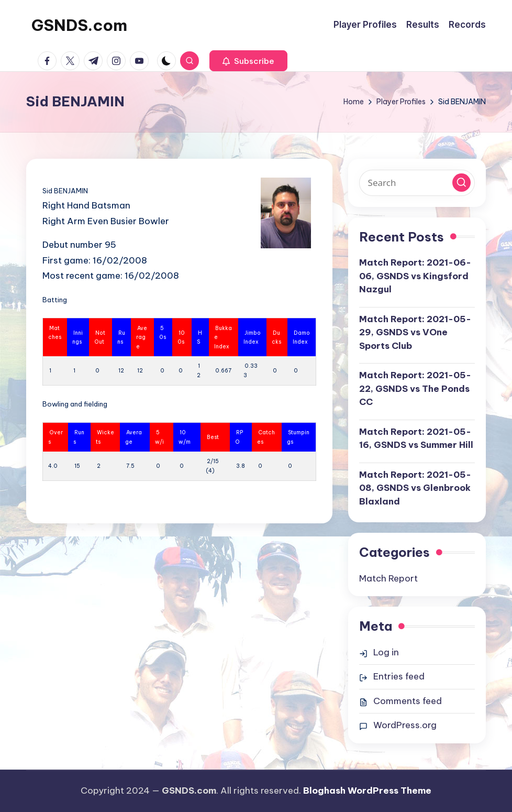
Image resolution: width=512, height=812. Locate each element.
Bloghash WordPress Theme (367, 791)
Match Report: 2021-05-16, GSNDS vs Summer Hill (416, 438)
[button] (248, 61)
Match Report (388, 578)
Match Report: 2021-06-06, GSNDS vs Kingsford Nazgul (415, 276)
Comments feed (408, 701)
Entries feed (399, 676)
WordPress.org (405, 725)
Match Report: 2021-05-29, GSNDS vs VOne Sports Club (415, 332)
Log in (386, 652)
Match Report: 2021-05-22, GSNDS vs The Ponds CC (415, 388)
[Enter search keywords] (417, 183)
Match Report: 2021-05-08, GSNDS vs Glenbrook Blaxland (415, 488)
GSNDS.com (79, 25)
